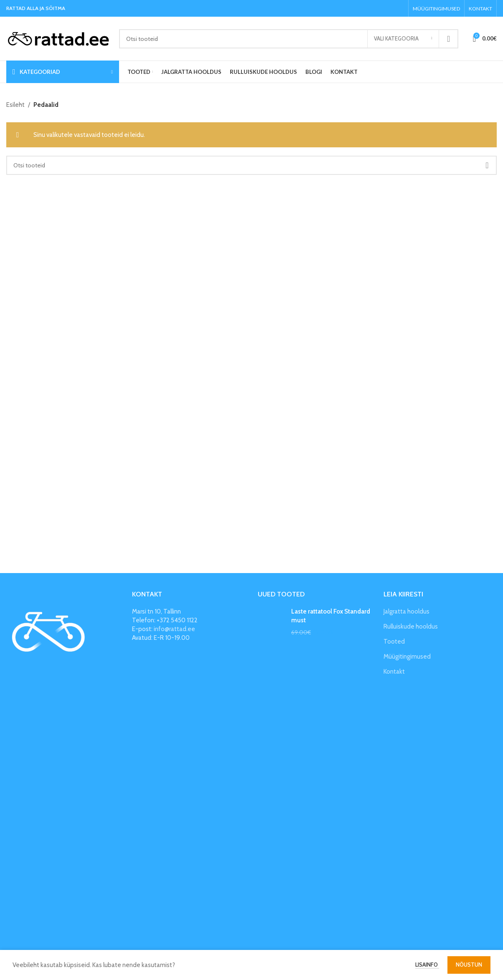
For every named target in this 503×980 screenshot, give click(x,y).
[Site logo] (58, 38)
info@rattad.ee (174, 629)
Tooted (394, 642)
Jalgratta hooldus (406, 611)
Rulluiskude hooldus (411, 626)
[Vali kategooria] (403, 39)
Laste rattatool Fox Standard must (331, 616)
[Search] (289, 39)
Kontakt (394, 672)
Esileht (15, 105)
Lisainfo (427, 965)
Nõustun (469, 965)
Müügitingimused (407, 657)
